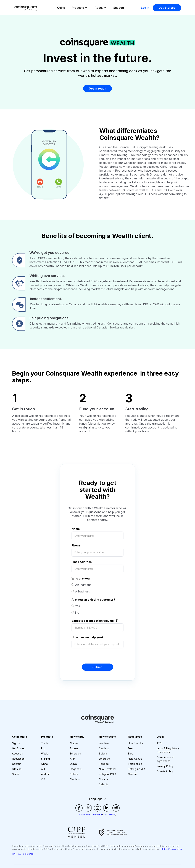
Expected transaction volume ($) (95, 621)
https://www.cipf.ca (172, 849)
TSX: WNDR (109, 815)
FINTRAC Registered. (23, 854)
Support (119, 8)
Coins (61, 8)
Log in (145, 8)
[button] (80, 8)
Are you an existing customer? (93, 600)
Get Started (167, 8)
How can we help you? (87, 637)
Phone (76, 545)
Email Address (82, 562)
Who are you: (81, 578)
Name (76, 529)
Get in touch (97, 88)
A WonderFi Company (90, 815)
